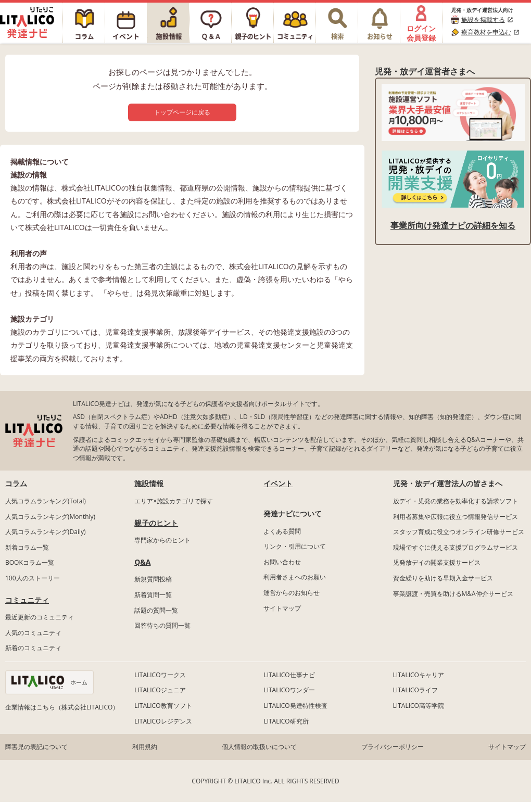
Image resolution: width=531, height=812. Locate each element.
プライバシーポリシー (393, 747)
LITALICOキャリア (419, 675)
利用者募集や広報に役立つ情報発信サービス (456, 517)
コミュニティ (27, 600)
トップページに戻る (182, 112)
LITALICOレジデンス (163, 721)
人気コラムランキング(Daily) (46, 532)
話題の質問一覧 (156, 610)
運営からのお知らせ (292, 593)
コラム (16, 483)
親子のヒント (156, 523)
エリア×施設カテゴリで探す (174, 501)
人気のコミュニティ (33, 633)
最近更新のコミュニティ (40, 617)
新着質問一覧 (153, 595)
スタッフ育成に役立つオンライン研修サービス (459, 532)
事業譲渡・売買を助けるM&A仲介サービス (453, 594)
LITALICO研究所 (286, 721)
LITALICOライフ (415, 690)
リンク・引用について (295, 546)
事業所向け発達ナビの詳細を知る (453, 225)
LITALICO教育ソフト (163, 706)
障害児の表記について (36, 747)
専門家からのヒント (162, 540)
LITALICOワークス (160, 675)
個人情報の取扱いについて (259, 747)
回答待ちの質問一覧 (162, 625)
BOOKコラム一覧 (30, 562)
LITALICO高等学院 (419, 706)
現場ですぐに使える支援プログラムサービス (456, 547)
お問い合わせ (282, 562)
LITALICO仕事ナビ (289, 675)
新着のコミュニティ (33, 648)
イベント (278, 483)
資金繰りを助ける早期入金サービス (443, 578)
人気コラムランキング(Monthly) (50, 517)
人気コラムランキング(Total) (46, 501)
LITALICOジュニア (160, 690)
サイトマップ (282, 608)
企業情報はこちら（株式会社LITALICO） (62, 707)
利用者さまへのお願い (295, 577)
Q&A (142, 562)
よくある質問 (282, 531)
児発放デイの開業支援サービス (437, 562)
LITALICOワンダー (289, 690)
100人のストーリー (33, 578)
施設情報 (149, 483)
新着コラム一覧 (27, 547)
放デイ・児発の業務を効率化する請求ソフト (456, 501)
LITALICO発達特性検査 (295, 706)
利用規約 (145, 747)
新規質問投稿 (153, 579)
